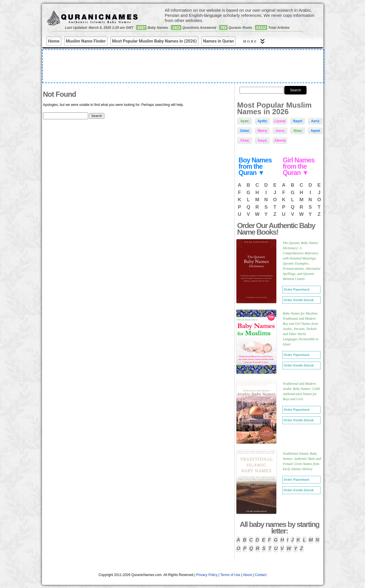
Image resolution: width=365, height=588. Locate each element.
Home (54, 41)
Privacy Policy (207, 575)
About (247, 575)
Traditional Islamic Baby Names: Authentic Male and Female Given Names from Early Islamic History (302, 461)
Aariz (315, 121)
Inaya (262, 140)
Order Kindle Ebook (299, 300)
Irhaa (245, 140)
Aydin (262, 121)
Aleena (280, 140)
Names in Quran (218, 41)
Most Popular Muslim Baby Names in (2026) (155, 41)
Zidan (245, 131)
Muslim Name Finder (86, 41)
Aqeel (315, 131)
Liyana (280, 121)
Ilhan (297, 131)
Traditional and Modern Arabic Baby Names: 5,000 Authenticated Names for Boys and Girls (301, 391)
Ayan (245, 121)
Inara (280, 131)
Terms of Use (230, 575)
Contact (260, 575)
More (255, 41)
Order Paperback (297, 289)
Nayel (297, 121)
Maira (262, 131)
